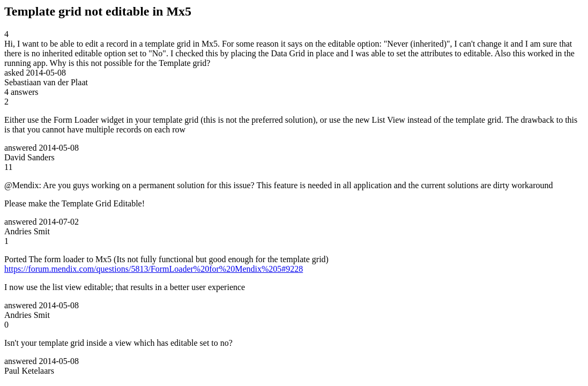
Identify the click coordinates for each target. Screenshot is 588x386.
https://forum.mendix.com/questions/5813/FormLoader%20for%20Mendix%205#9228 (154, 269)
